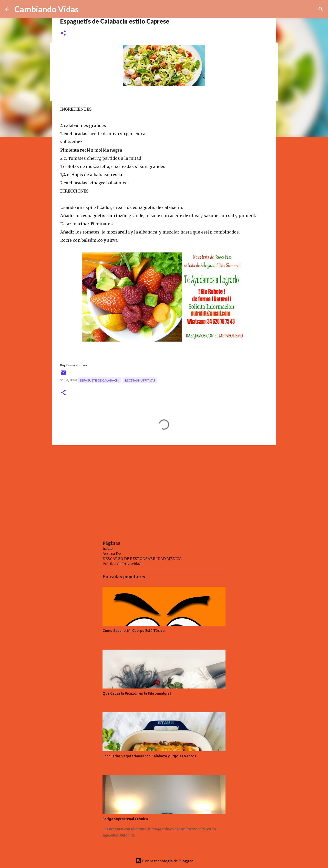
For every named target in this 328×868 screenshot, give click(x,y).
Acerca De (112, 554)
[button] (63, 33)
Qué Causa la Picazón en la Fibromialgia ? (137, 693)
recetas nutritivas (140, 380)
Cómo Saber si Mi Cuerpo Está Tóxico (134, 631)
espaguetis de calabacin (100, 380)
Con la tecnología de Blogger (164, 861)
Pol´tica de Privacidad (122, 564)
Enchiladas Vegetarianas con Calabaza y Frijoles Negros (149, 756)
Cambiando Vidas (47, 9)
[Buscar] (321, 9)
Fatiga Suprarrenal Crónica (125, 819)
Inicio (108, 548)
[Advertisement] (164, 489)
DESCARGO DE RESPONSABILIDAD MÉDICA (142, 559)
